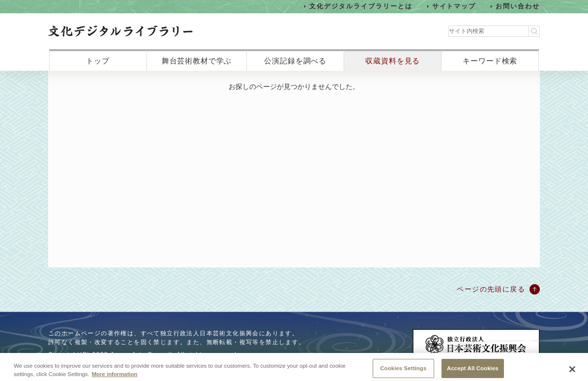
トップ (98, 61)
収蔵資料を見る (393, 61)
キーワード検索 (490, 61)
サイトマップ (454, 6)
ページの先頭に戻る (491, 289)
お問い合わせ (518, 6)
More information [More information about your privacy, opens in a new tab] (115, 377)
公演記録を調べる (295, 61)
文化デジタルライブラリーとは (361, 6)
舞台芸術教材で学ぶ (197, 61)
